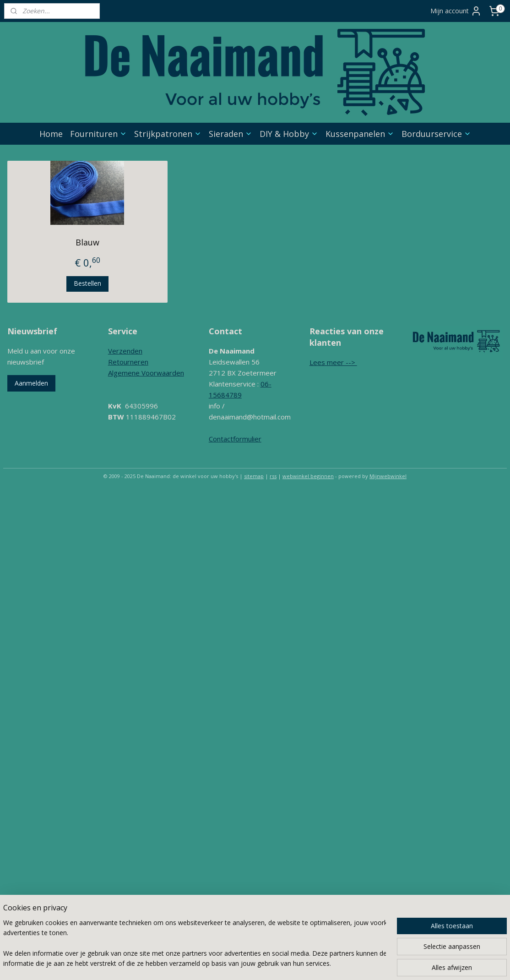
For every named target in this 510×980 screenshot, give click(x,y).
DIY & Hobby (289, 134)
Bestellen (87, 283)
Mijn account (456, 11)
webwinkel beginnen (308, 476)
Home (51, 134)
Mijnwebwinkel (388, 476)
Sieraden (231, 134)
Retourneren (128, 362)
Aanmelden (31, 383)
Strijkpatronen (168, 134)
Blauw (87, 242)
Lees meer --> (333, 362)
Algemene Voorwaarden (146, 373)
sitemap (254, 476)
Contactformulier (235, 439)
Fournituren (98, 134)
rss (273, 476)
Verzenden (125, 351)
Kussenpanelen (360, 134)
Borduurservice (436, 134)
